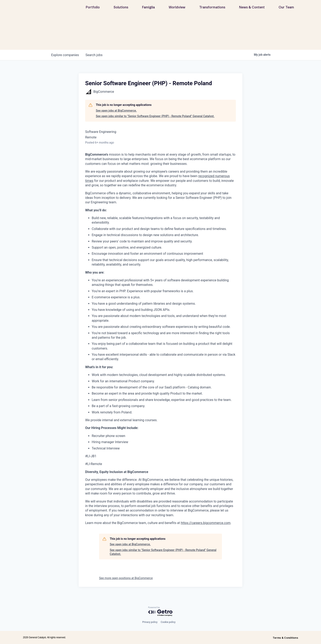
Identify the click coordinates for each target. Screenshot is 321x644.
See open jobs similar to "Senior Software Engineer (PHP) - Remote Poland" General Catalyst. (155, 116)
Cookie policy (168, 622)
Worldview (177, 8)
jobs (94, 55)
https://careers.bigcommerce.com (206, 523)
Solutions (121, 8)
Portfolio (93, 8)
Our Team (286, 8)
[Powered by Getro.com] (160, 612)
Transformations (212, 8)
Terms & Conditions (285, 638)
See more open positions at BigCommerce (126, 578)
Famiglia (148, 8)
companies (65, 55)
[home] (49, 8)
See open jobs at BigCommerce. (116, 111)
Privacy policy (150, 622)
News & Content (252, 8)
